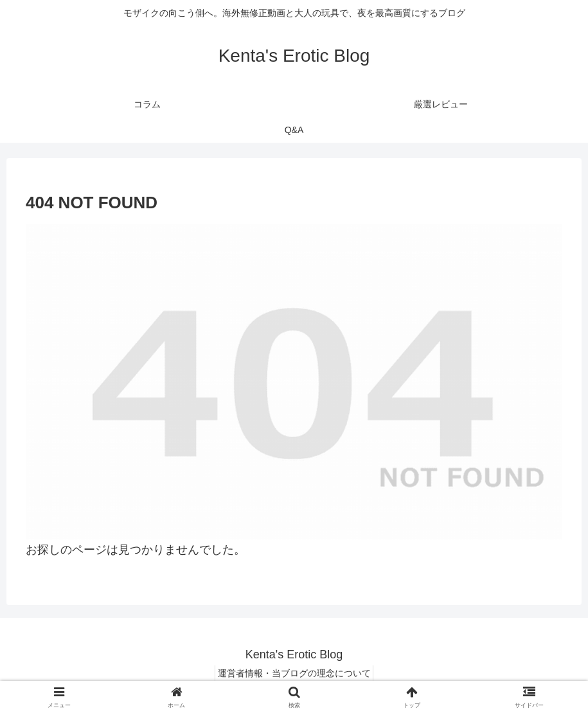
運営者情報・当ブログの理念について (294, 673)
